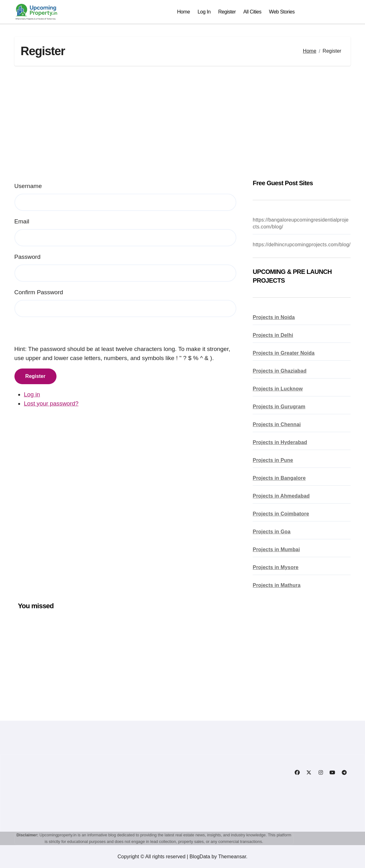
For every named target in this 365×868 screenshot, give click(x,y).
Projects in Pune (273, 460)
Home (183, 12)
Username (28, 186)
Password (27, 257)
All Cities (252, 12)
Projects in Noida (274, 317)
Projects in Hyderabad (280, 442)
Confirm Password (39, 292)
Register (227, 12)
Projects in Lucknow (278, 389)
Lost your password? (51, 403)
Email (22, 221)
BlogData (200, 857)
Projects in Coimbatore (281, 514)
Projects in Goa (271, 532)
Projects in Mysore (276, 567)
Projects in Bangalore (279, 478)
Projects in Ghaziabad (279, 371)
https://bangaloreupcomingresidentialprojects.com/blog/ (301, 223)
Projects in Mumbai (276, 549)
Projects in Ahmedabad (281, 496)
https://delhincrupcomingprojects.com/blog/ (302, 245)
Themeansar (232, 857)
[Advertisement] (184, 122)
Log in (32, 394)
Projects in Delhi (273, 335)
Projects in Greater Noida (284, 353)
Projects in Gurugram (279, 407)
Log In (204, 12)
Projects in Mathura (276, 585)
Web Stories (282, 12)
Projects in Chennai (277, 424)
